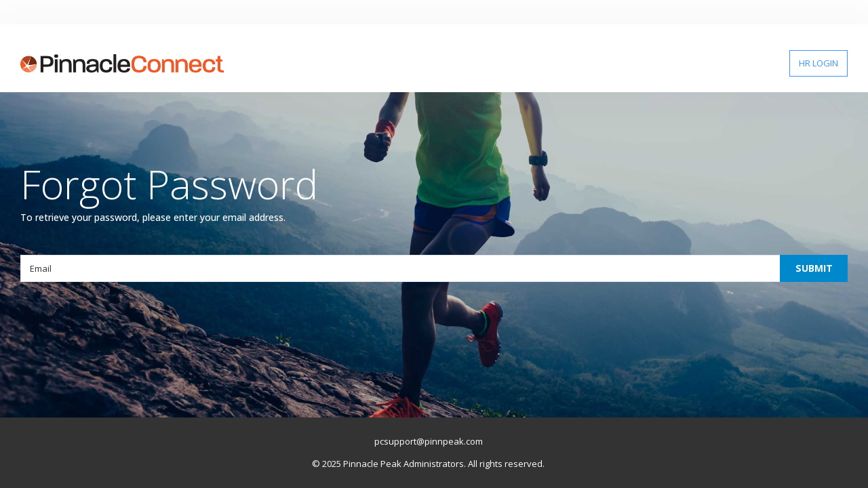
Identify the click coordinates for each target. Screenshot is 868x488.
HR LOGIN (818, 63)
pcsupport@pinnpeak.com (429, 441)
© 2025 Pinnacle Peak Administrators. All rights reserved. (428, 464)
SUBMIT (814, 268)
